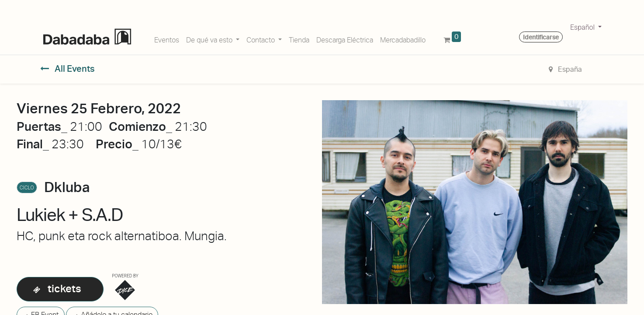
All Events (68, 69)
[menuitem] (167, 38)
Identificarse (541, 37)
